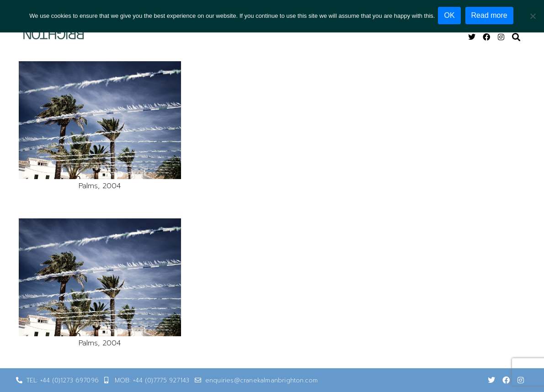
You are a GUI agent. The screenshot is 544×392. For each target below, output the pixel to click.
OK (451, 15)
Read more (491, 15)
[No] (533, 16)
